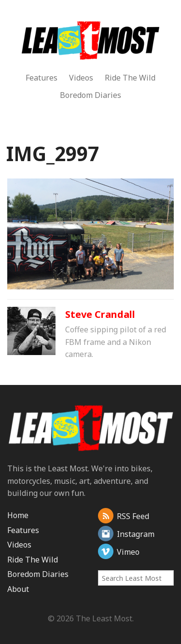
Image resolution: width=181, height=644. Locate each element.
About (18, 589)
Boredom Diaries (90, 95)
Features (42, 78)
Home (18, 515)
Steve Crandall (100, 314)
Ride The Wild (130, 78)
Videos (81, 78)
